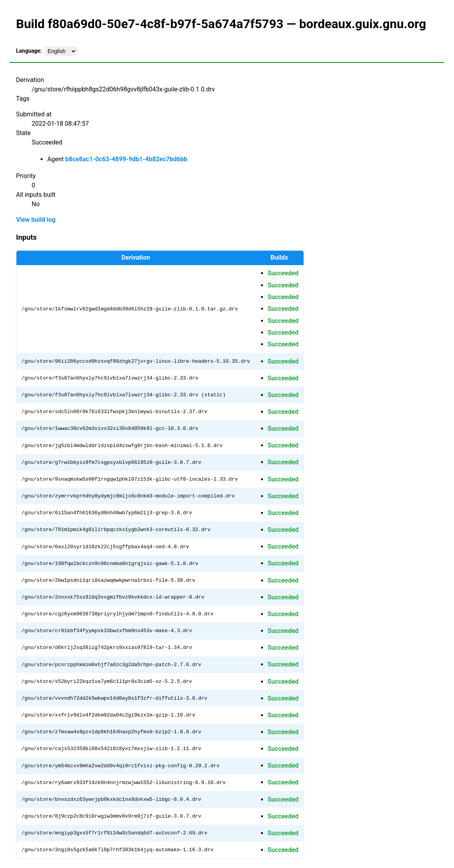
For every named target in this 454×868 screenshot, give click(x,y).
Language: (29, 51)
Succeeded (283, 273)
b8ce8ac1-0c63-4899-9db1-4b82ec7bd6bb (126, 159)
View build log (36, 220)
